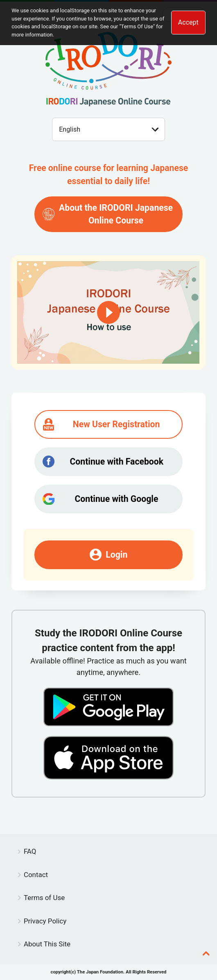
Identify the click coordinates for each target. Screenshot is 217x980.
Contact (36, 875)
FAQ (30, 851)
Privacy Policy (45, 921)
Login (109, 555)
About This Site (47, 944)
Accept (188, 22)
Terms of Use (44, 898)
